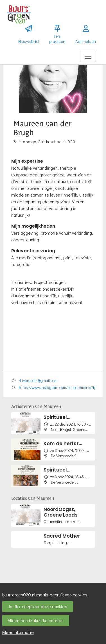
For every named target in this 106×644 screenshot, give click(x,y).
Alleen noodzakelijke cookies (36, 620)
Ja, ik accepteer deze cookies (37, 606)
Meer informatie (18, 632)
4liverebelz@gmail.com (38, 380)
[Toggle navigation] (88, 56)
